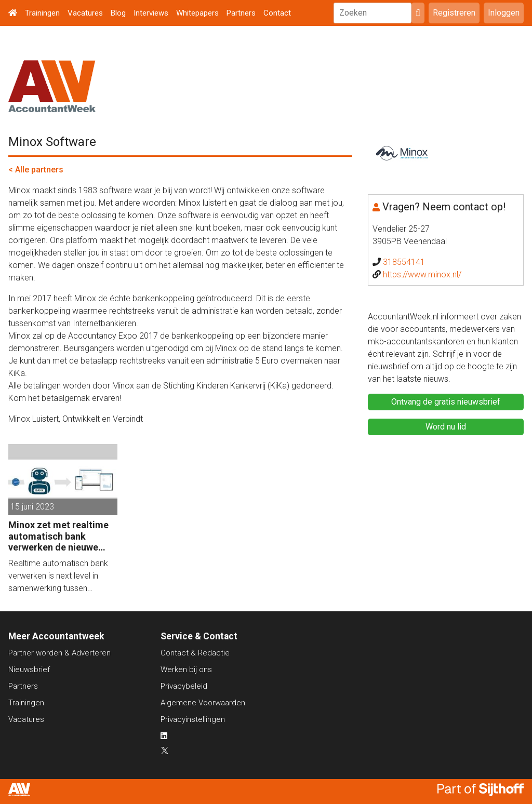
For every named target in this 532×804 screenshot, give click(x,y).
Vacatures (85, 13)
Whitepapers (197, 13)
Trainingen (42, 13)
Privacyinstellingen (193, 719)
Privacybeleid (184, 686)
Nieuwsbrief (29, 669)
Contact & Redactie (195, 653)
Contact (277, 13)
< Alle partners (36, 170)
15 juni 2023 (32, 507)
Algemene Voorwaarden (203, 703)
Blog (118, 13)
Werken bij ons (186, 669)
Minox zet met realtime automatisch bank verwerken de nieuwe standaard (58, 536)
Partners (241, 13)
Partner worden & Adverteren (59, 653)
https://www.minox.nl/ (422, 274)
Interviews (151, 13)
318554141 (404, 262)
